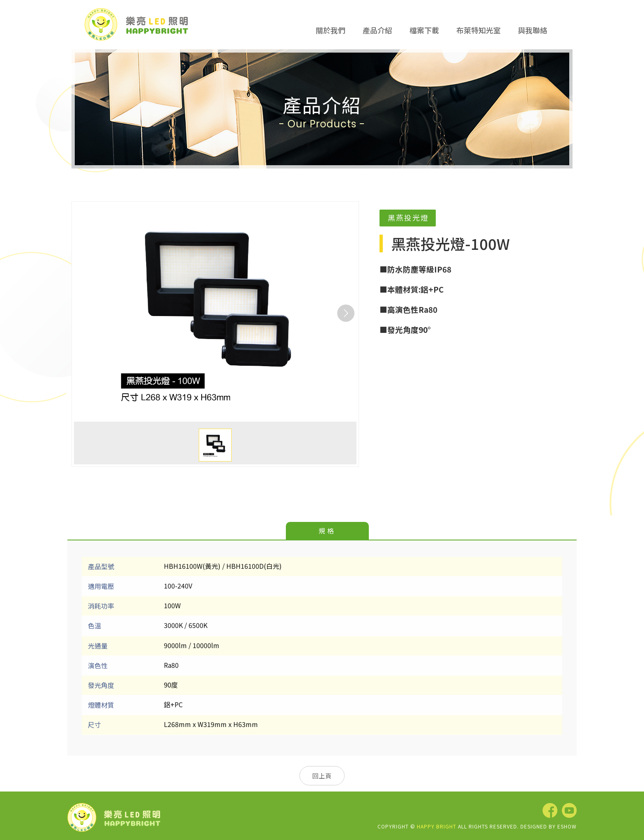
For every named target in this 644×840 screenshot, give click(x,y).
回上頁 (322, 776)
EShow (567, 826)
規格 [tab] (327, 531)
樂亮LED (136, 24)
